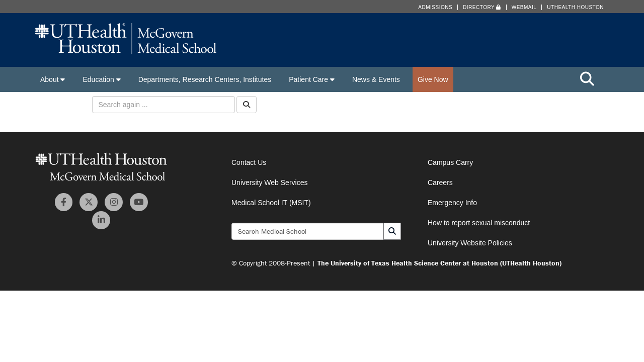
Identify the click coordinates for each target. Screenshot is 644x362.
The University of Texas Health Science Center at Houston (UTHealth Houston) (439, 263)
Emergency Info (452, 203)
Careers (440, 183)
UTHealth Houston (575, 7)
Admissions (435, 7)
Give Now (433, 79)
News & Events (376, 79)
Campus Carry (450, 162)
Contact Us (249, 162)
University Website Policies (470, 243)
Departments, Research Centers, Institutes (205, 79)
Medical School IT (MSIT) (271, 203)
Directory (482, 7)
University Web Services (269, 183)
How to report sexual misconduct (479, 223)
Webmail (524, 7)
